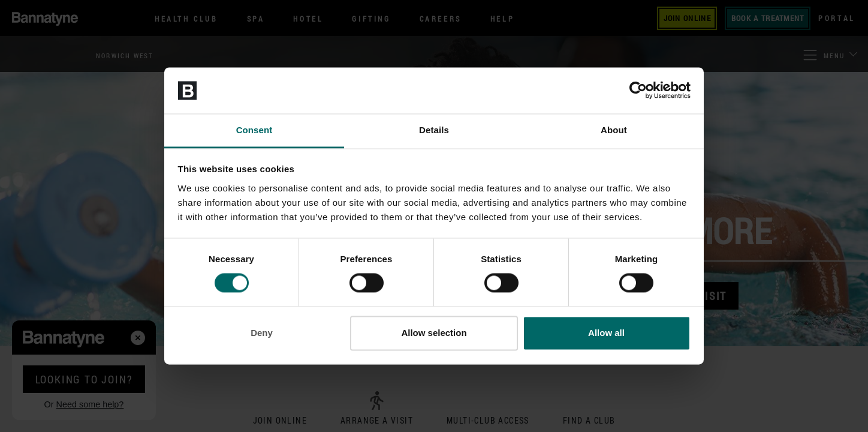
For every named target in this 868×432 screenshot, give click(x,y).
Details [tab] (434, 130)
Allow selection (434, 333)
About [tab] (614, 130)
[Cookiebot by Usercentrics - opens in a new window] (638, 91)
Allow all (606, 333)
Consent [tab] (254, 130)
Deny (262, 333)
